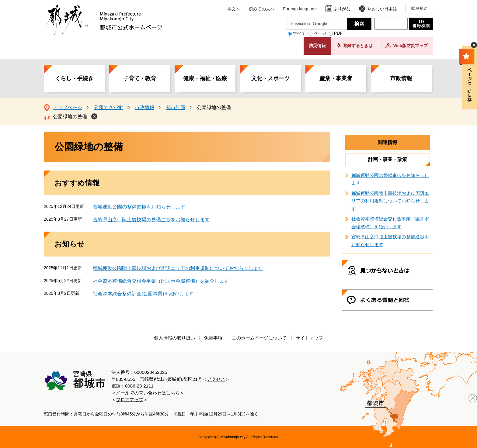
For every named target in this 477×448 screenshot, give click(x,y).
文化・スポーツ (270, 78)
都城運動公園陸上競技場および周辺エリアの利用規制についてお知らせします (178, 268)
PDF (338, 33)
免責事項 (213, 338)
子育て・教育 (140, 78)
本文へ (234, 9)
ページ (320, 33)
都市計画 (176, 107)
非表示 (474, 45)
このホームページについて (259, 338)
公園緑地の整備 (70, 117)
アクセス (216, 379)
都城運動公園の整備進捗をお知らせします (139, 207)
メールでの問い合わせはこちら (148, 393)
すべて (299, 33)
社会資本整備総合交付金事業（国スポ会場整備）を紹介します (161, 281)
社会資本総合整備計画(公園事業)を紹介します (143, 294)
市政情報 (401, 78)
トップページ (68, 107)
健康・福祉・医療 (205, 78)
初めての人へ (261, 9)
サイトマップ (309, 338)
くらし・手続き (74, 78)
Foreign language (300, 9)
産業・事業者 (336, 78)
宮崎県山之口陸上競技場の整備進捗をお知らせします (151, 220)
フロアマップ (130, 400)
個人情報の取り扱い (174, 338)
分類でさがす (108, 107)
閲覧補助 (419, 8)
